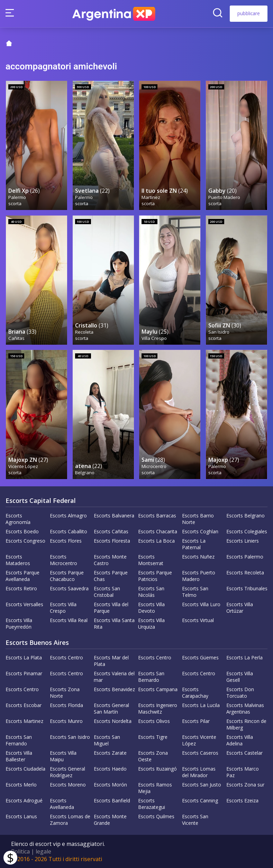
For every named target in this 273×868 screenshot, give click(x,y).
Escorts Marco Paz (243, 772)
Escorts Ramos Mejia (155, 788)
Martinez (151, 197)
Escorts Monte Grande (110, 820)
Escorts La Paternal (194, 544)
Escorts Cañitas (111, 531)
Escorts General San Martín (111, 708)
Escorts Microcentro (63, 560)
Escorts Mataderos (18, 560)
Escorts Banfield (112, 800)
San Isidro (219, 332)
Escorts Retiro (21, 588)
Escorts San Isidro (70, 737)
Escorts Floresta (112, 541)
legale (43, 851)
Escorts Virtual (198, 620)
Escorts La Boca (156, 541)
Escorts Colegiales (247, 531)
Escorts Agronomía (18, 519)
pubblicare (249, 13)
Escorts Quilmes (156, 816)
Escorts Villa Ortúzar (240, 608)
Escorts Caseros (200, 753)
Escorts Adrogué (24, 800)
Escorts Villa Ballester (19, 756)
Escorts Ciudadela (25, 769)
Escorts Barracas (157, 516)
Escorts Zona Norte (65, 693)
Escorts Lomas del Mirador (199, 772)
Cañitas (16, 338)
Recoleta (84, 332)
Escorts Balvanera (114, 516)
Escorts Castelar (244, 753)
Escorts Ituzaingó (157, 769)
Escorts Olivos (154, 721)
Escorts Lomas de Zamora (70, 820)
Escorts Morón (110, 785)
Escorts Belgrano (245, 516)
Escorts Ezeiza (242, 800)
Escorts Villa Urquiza (151, 623)
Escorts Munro (66, 721)
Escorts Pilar (196, 721)
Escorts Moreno (68, 785)
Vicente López (23, 466)
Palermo (17, 197)
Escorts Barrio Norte (198, 519)
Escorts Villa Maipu (63, 756)
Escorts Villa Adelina (240, 740)
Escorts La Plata (24, 657)
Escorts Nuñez (198, 557)
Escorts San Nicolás (151, 592)
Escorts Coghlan (200, 531)
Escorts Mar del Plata (111, 661)
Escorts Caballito (69, 531)
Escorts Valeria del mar (114, 677)
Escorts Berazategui (152, 804)
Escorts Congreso (25, 541)
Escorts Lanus (21, 816)
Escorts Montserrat (151, 560)
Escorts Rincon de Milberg (246, 724)
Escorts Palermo (245, 557)
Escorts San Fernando (19, 740)
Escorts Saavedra (69, 588)
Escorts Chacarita (158, 531)
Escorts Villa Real (69, 620)
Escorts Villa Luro (201, 604)
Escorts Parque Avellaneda (22, 576)
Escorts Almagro (68, 516)
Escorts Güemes (200, 657)
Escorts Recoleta (245, 573)
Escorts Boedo (22, 531)
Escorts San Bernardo (151, 677)
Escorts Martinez (24, 721)
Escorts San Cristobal (107, 592)
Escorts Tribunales (247, 588)
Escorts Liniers (243, 541)
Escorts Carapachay (195, 693)
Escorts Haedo (110, 769)
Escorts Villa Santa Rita (114, 623)
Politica (20, 851)
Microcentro (154, 466)
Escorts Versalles (24, 604)
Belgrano (85, 473)
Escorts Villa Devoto (151, 608)
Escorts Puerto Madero (199, 576)
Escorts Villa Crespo (63, 608)
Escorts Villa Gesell (240, 677)
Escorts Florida (66, 705)
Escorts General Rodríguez (67, 772)
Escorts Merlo (21, 785)
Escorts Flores (66, 541)
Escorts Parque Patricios (155, 576)
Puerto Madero (224, 197)
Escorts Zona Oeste (153, 756)
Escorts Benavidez (114, 689)
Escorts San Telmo (195, 592)
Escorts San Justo (202, 785)
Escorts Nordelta (113, 721)
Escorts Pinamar (24, 673)
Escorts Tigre (153, 737)
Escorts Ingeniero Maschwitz (158, 708)
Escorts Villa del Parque (111, 608)
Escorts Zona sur (245, 785)
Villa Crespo (154, 338)
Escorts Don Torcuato (240, 693)
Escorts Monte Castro (110, 560)
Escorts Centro (66, 657)
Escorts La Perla (244, 657)
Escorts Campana (158, 689)
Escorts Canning (200, 800)
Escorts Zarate (110, 753)
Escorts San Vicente (195, 820)
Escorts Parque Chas (111, 576)
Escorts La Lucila (201, 705)
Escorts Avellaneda (62, 804)
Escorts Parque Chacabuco (67, 576)
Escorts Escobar (24, 705)
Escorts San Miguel (107, 740)
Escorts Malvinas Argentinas (245, 708)
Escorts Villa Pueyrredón (19, 623)
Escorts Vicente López (199, 740)
